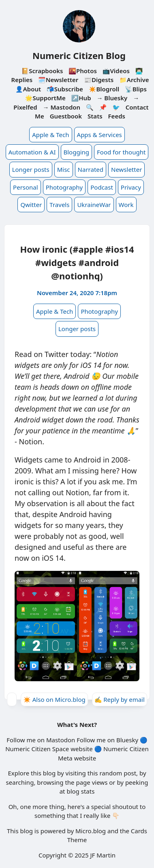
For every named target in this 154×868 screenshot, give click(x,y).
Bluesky (127, 740)
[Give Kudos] (12, 699)
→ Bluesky (112, 98)
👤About (28, 89)
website (81, 749)
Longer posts (31, 169)
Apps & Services (99, 135)
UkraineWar (94, 205)
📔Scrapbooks (42, 71)
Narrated (91, 169)
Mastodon (61, 740)
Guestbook (66, 116)
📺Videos (116, 71)
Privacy (131, 187)
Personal (26, 187)
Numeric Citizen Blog (79, 55)
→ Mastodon (62, 107)
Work (126, 205)
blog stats (80, 791)
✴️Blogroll (104, 89)
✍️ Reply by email (120, 699)
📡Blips (136, 89)
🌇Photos (82, 71)
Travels (59, 205)
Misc (64, 169)
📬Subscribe (65, 89)
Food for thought (121, 152)
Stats (95, 116)
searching (20, 782)
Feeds (117, 116)
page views (92, 782)
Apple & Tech (50, 135)
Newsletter (126, 169)
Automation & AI (32, 152)
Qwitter (31, 205)
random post (118, 773)
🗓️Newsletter (58, 80)
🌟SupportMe (45, 98)
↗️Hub (81, 98)
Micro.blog (91, 831)
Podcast (102, 187)
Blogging (77, 152)
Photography (64, 187)
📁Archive (134, 80)
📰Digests (99, 80)
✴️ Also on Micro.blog (54, 699)
